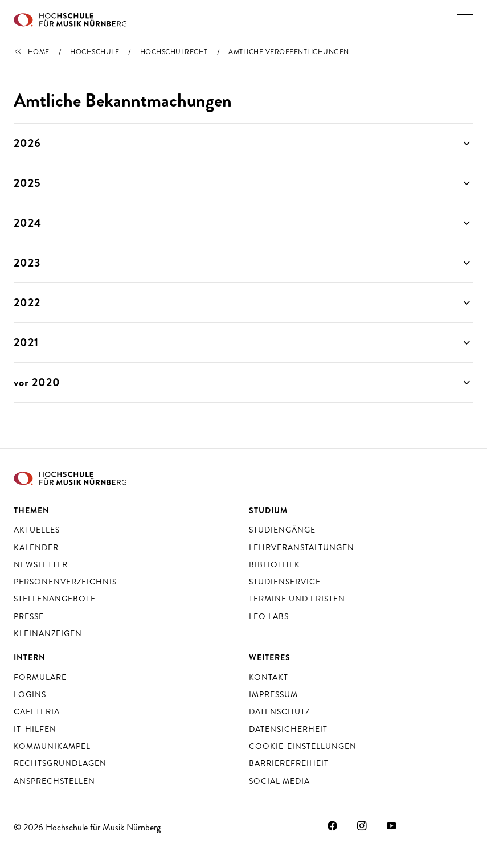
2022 (27, 303)
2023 (27, 263)
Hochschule (95, 52)
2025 (27, 183)
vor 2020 (37, 382)
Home (39, 52)
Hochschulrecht (174, 52)
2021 (26, 343)
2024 (28, 223)
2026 (27, 143)
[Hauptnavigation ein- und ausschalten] (465, 18)
